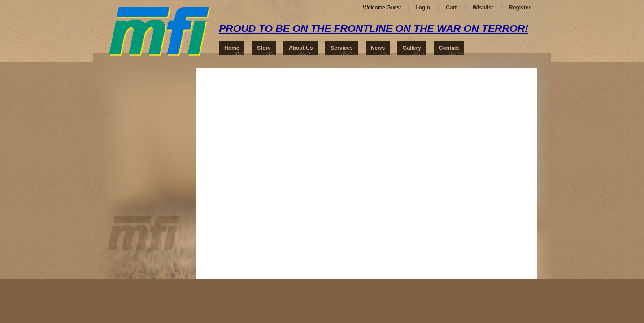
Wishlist (483, 8)
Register (520, 8)
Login (423, 8)
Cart (451, 8)
